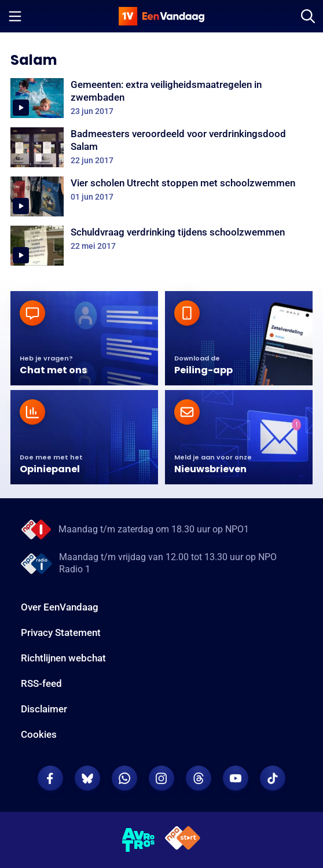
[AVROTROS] (139, 840)
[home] (161, 16)
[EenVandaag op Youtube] (236, 778)
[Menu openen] (15, 16)
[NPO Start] (183, 840)
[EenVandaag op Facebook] (50, 778)
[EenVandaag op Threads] (199, 778)
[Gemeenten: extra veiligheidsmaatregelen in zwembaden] (161, 98)
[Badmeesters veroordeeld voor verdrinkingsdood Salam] (161, 147)
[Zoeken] (308, 16)
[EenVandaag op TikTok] (273, 778)
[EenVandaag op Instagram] (161, 778)
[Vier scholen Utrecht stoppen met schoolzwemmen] (161, 196)
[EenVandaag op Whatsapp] (124, 778)
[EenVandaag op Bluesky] (87, 778)
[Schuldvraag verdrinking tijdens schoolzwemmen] (161, 246)
